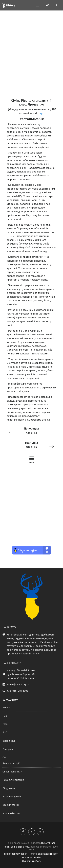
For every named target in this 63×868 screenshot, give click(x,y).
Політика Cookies (32, 858)
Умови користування (16, 854)
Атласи (6, 708)
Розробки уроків (12, 796)
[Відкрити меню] (38, 5)
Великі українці (11, 805)
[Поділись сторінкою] (47, 5)
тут (42, 113)
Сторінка (30, 430)
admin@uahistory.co (18, 684)
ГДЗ (5, 716)
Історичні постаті (12, 813)
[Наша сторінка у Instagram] (40, 832)
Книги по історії (11, 763)
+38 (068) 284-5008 (17, 691)
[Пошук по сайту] (56, 5)
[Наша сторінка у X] (32, 832)
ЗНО (5, 732)
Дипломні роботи (32, 861)
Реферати (8, 749)
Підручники (9, 788)
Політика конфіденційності (43, 854)
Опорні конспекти (12, 772)
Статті (6, 757)
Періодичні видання (13, 780)
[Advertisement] (32, 60)
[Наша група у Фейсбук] (23, 832)
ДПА (5, 724)
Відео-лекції (9, 741)
